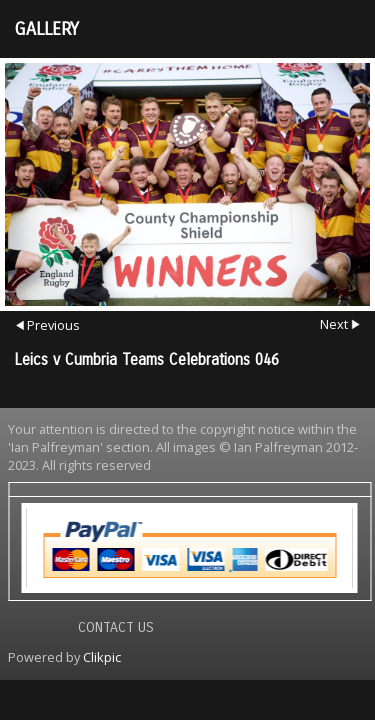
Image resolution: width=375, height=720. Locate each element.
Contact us (116, 627)
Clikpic (102, 657)
